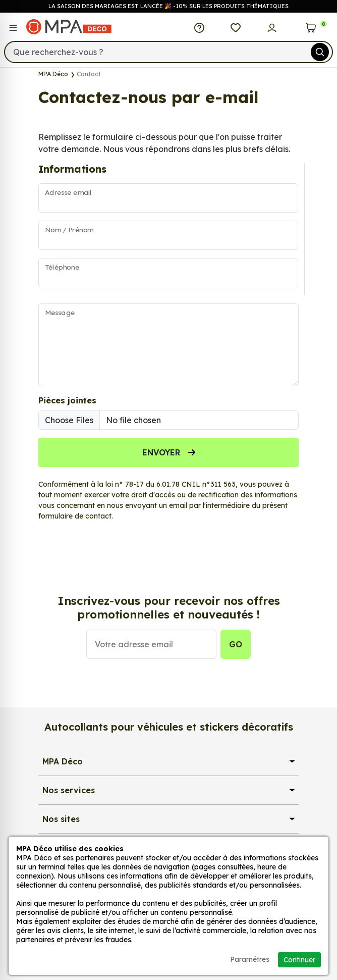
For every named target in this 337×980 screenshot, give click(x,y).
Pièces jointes (67, 400)
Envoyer (169, 452)
